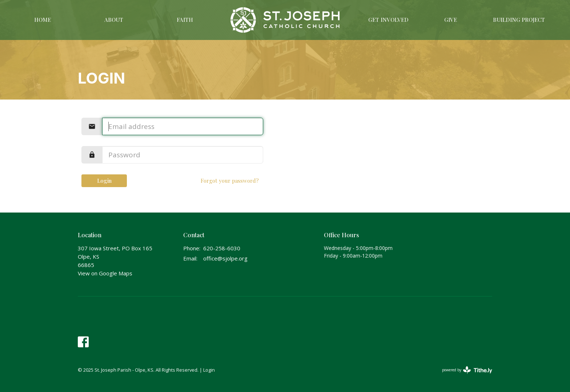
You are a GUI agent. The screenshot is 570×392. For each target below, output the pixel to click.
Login (104, 181)
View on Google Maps (105, 273)
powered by (467, 370)
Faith (185, 20)
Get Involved (388, 20)
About (114, 20)
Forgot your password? (230, 181)
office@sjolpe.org (225, 258)
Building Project (519, 20)
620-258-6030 (222, 248)
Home (43, 20)
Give (451, 20)
